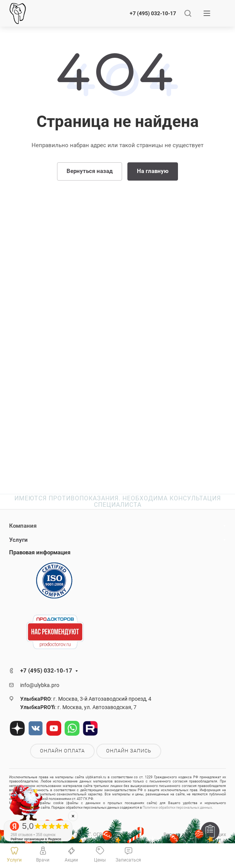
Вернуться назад (90, 171)
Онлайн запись (129, 751)
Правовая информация (40, 552)
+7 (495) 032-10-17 (153, 13)
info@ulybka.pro (40, 685)
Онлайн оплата (62, 751)
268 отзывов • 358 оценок (33, 835)
